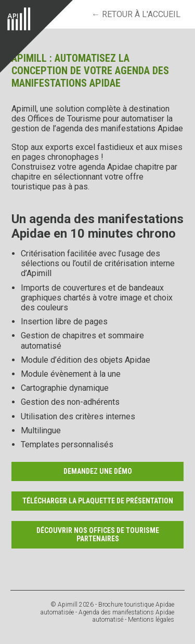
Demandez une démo (98, 471)
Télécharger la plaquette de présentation (98, 501)
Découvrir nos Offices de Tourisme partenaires (98, 535)
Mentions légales (151, 620)
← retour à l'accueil (136, 14)
